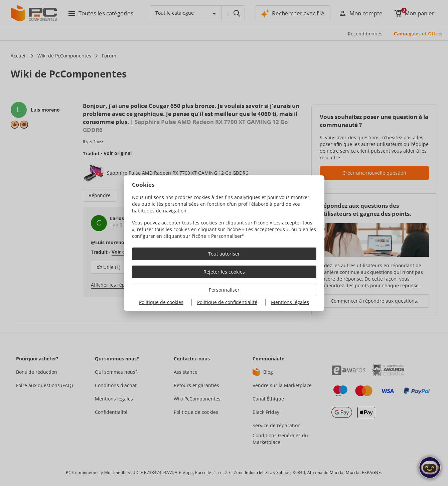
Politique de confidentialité (227, 302)
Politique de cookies (161, 302)
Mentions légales (290, 302)
